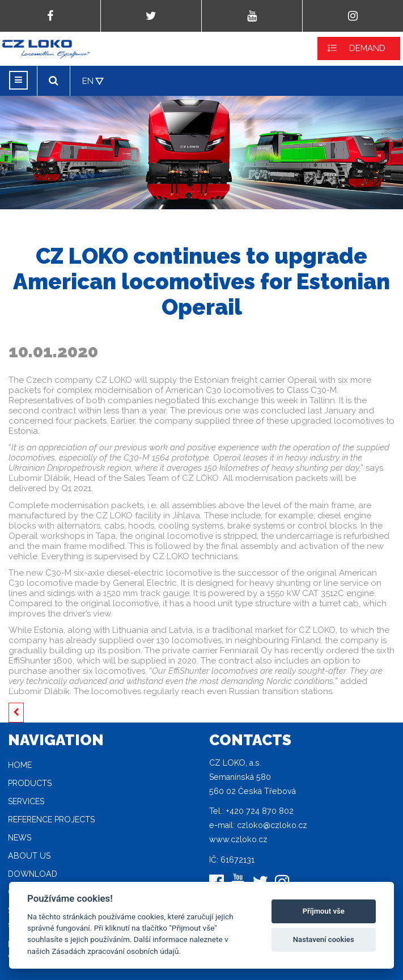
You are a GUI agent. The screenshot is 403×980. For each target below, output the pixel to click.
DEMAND (367, 48)
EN (88, 81)
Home (20, 765)
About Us (29, 856)
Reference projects (51, 820)
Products (30, 783)
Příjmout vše (324, 911)
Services (26, 801)
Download (33, 874)
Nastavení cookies (324, 939)
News (20, 838)
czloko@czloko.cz (272, 825)
